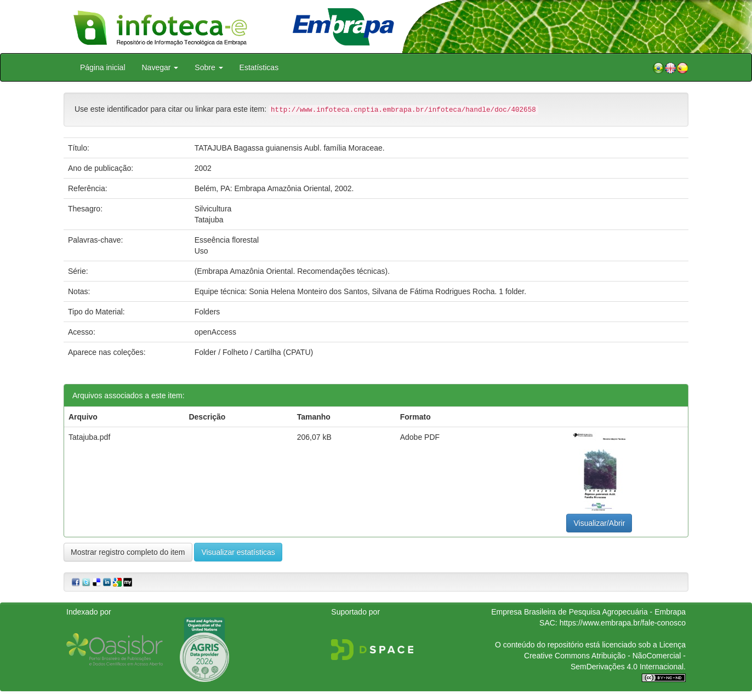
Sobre (209, 67)
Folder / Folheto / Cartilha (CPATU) (254, 352)
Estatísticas (259, 67)
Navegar (160, 67)
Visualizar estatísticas (238, 552)
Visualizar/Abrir (599, 523)
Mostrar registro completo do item (128, 552)
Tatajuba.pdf (89, 437)
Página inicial (103, 67)
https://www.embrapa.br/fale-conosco (623, 623)
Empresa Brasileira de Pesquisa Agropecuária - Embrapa (588, 612)
